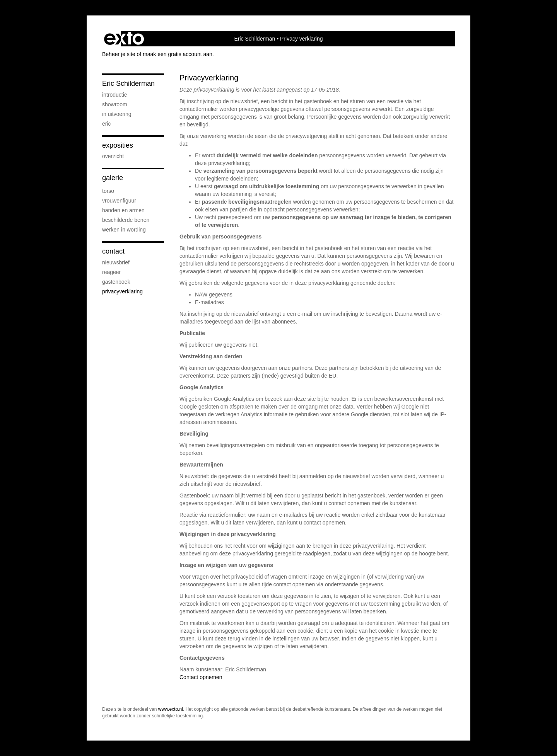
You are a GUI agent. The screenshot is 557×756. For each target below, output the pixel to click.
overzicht (113, 156)
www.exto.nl (171, 709)
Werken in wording (124, 230)
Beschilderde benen (126, 220)
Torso (108, 191)
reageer (111, 272)
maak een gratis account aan (178, 54)
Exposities (118, 145)
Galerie (113, 178)
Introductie (115, 95)
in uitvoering (117, 114)
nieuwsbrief (116, 262)
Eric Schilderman (255, 39)
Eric (107, 124)
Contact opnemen (201, 677)
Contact (113, 251)
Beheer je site (119, 54)
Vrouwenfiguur (119, 201)
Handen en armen (123, 210)
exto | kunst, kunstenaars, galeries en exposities (124, 39)
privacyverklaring (122, 291)
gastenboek (116, 282)
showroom (115, 104)
